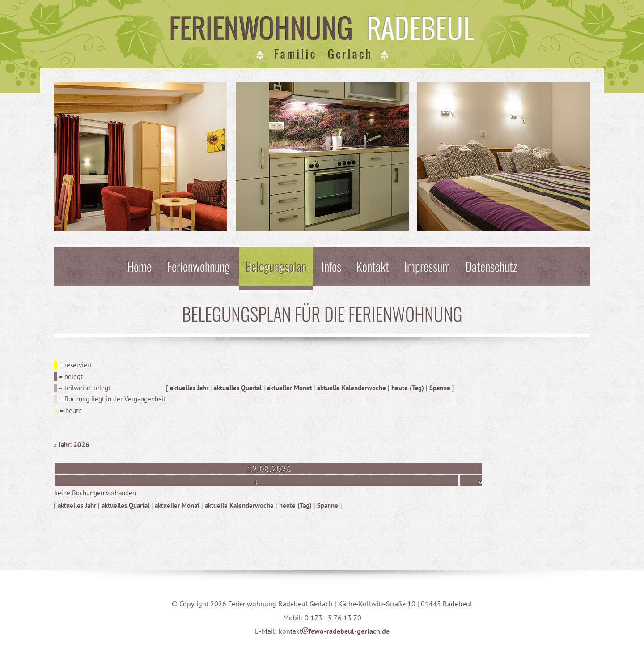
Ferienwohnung (198, 266)
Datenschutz (491, 266)
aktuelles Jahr (189, 388)
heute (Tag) (408, 388)
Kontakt (373, 266)
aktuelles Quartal (238, 388)
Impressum (427, 266)
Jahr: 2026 (74, 445)
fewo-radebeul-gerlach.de (346, 631)
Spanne (440, 388)
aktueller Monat (289, 388)
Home (139, 266)
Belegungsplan (276, 266)
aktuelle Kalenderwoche (352, 388)
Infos (331, 266)
